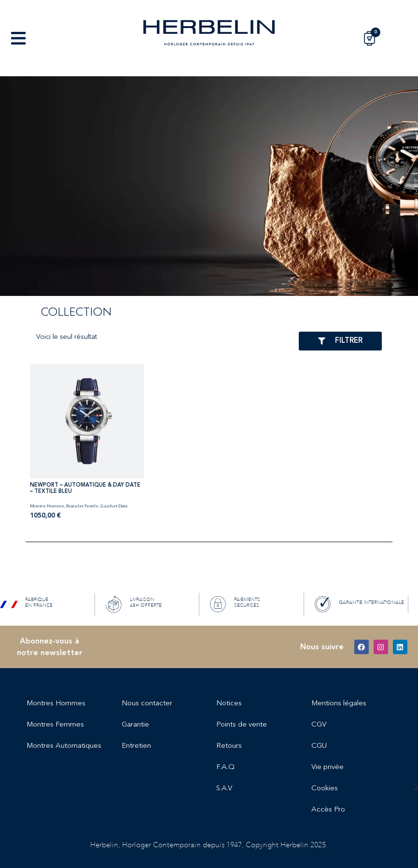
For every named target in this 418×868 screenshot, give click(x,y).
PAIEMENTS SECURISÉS (247, 602)
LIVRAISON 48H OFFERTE (146, 602)
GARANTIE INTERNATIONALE (371, 602)
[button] (18, 38)
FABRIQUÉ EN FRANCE (39, 602)
